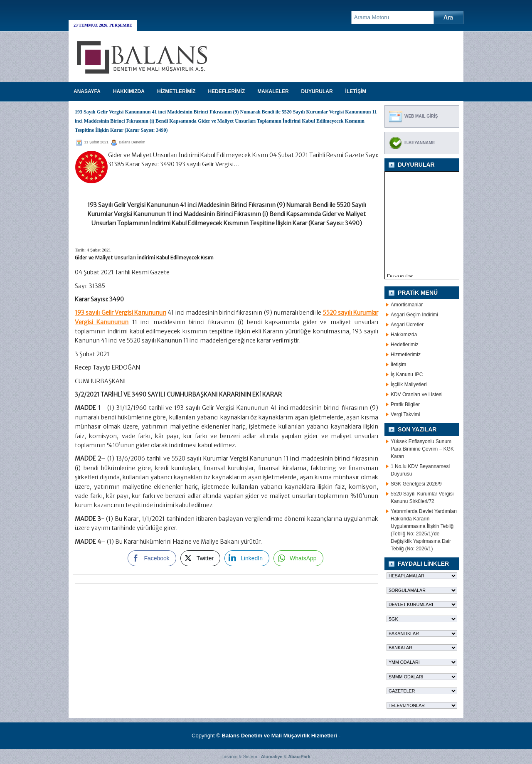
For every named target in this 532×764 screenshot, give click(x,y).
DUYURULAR (317, 91)
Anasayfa (87, 91)
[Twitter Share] (200, 558)
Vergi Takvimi (405, 414)
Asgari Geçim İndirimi (414, 315)
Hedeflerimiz (405, 345)
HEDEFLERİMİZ (227, 91)
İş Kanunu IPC (407, 375)
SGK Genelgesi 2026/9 (416, 484)
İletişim (398, 365)
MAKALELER (273, 91)
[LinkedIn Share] (247, 558)
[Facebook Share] (152, 558)
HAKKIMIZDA (129, 91)
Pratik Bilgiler (405, 404)
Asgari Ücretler (407, 325)
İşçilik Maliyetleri (409, 384)
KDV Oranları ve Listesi (417, 394)
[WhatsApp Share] (298, 558)
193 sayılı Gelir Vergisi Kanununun (121, 313)
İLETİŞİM (356, 91)
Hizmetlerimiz (406, 355)
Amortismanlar (407, 305)
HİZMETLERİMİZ (176, 91)
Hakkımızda (404, 335)
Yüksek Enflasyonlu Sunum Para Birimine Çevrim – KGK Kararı (422, 449)
